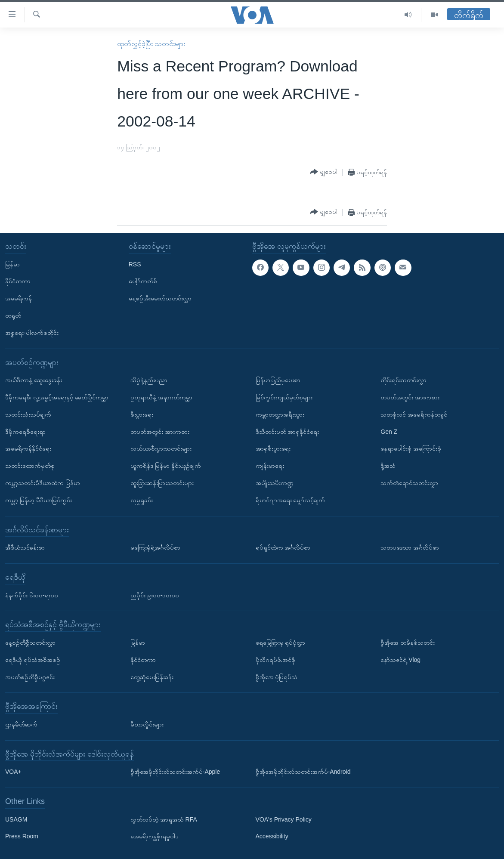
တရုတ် (13, 315)
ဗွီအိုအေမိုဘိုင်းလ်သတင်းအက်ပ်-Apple (175, 772)
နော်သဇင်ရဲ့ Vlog (400, 660)
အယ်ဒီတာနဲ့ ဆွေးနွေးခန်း (34, 380)
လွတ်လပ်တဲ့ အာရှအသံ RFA (164, 819)
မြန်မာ (12, 264)
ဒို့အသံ (388, 466)
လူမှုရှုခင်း (142, 500)
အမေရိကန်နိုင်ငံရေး (28, 449)
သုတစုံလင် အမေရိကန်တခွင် (414, 414)
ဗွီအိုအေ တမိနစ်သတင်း (408, 643)
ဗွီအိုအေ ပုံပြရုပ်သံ (277, 677)
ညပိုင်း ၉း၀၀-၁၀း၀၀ (155, 595)
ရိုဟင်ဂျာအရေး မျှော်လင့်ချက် (291, 500)
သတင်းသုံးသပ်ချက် (28, 414)
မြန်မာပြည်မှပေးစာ (278, 380)
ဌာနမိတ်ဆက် (21, 724)
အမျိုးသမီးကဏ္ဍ (275, 483)
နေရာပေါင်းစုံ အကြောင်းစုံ (411, 449)
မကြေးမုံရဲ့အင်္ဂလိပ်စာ (155, 547)
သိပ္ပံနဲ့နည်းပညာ (149, 380)
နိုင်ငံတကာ (18, 281)
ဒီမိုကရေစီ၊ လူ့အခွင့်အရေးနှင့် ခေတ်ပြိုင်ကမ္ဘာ (57, 397)
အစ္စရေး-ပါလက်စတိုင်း (32, 333)
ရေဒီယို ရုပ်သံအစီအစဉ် (33, 660)
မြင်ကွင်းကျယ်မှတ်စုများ (284, 397)
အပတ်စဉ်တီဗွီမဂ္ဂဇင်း (30, 677)
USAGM (16, 819)
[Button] (324, 172)
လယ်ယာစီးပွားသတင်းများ (161, 449)
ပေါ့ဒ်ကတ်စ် (143, 281)
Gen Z (389, 432)
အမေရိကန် (19, 298)
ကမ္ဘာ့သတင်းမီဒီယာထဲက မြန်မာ (43, 483)
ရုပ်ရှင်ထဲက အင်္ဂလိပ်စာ (283, 547)
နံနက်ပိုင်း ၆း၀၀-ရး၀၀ (32, 595)
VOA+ (13, 772)
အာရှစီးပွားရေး (273, 449)
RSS (135, 264)
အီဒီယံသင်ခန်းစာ (25, 547)
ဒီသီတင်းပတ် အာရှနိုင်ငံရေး (288, 432)
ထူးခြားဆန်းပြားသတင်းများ (162, 483)
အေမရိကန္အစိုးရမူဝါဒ (155, 837)
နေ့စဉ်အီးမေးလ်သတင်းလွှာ (160, 298)
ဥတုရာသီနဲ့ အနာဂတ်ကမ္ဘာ (161, 397)
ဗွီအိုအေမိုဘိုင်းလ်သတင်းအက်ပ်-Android (303, 772)
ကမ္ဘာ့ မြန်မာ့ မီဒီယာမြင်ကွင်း (39, 500)
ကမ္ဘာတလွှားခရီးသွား (280, 414)
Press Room (22, 837)
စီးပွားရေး (142, 414)
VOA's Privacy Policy (284, 819)
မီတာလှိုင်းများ (147, 724)
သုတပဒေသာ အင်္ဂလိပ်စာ (410, 547)
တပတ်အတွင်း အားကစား (160, 432)
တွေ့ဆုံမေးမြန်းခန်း (152, 677)
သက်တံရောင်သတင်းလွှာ (409, 483)
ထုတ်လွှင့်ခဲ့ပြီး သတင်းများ (151, 44)
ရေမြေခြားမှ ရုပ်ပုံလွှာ (281, 643)
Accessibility (272, 837)
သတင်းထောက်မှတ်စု (30, 466)
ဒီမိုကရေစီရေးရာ (25, 432)
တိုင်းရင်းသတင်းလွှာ (404, 380)
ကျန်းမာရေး (270, 466)
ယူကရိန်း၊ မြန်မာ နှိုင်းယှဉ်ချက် (166, 466)
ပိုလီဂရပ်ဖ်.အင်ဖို (276, 660)
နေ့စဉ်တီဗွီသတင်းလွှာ (30, 643)
